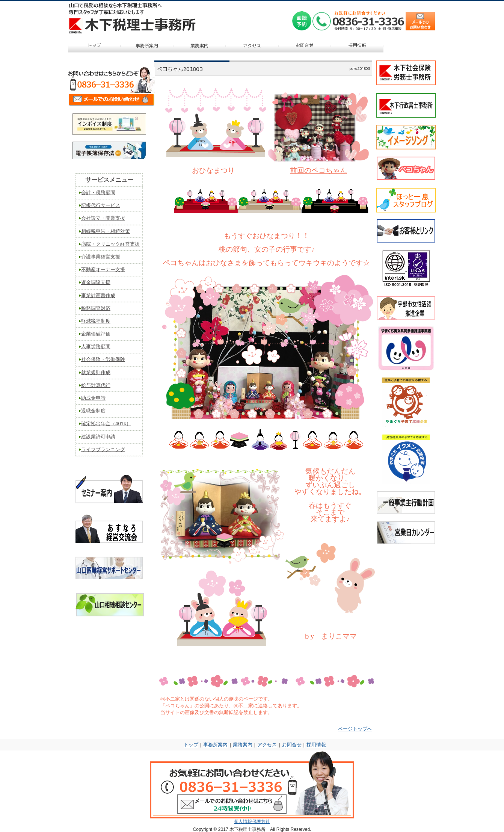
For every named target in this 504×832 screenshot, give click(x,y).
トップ (191, 745)
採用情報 (316, 745)
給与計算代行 (96, 385)
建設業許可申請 (98, 437)
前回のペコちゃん (318, 170)
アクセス (267, 745)
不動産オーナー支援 (103, 270)
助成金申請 (93, 398)
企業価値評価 (96, 334)
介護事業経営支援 (101, 257)
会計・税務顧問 (98, 193)
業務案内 (243, 745)
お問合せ (292, 745)
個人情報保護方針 (252, 821)
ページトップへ (355, 729)
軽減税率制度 (96, 321)
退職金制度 (93, 411)
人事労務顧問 (96, 347)
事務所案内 (215, 745)
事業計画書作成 (98, 295)
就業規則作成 (96, 372)
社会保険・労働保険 (103, 359)
